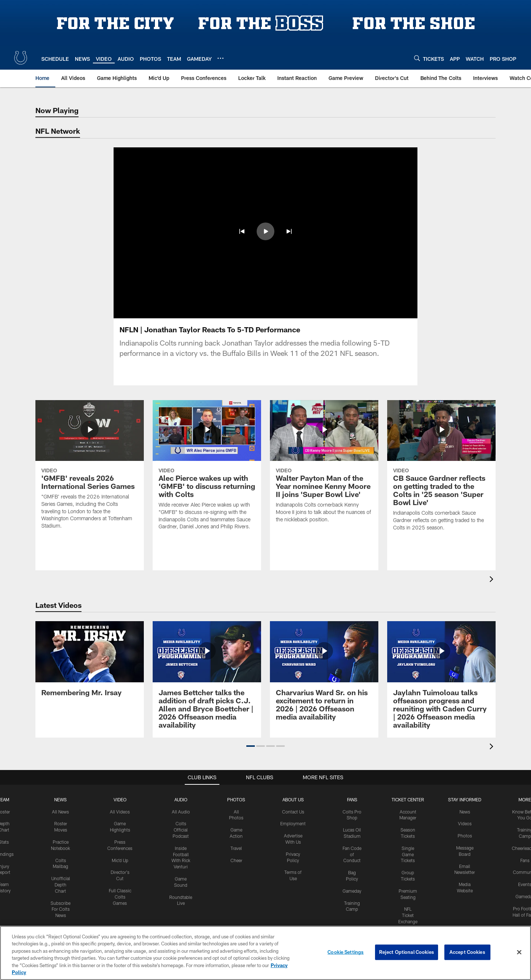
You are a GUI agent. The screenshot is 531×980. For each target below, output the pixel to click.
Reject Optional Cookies (407, 952)
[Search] (417, 58)
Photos (236, 799)
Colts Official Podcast (181, 830)
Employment (293, 823)
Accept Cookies (467, 952)
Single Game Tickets (408, 854)
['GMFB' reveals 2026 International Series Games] (90, 469)
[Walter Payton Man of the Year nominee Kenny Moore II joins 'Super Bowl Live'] (324, 466)
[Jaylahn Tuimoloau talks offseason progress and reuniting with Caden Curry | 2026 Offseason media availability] (441, 679)
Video (120, 799)
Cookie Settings (346, 952)
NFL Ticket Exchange (408, 915)
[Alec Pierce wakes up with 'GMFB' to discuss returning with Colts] (207, 470)
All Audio (181, 812)
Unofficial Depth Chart (61, 885)
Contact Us (293, 812)
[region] (265, 953)
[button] (251, 746)
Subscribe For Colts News (60, 909)
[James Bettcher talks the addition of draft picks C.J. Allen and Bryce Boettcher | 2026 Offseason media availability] (207, 679)
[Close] (519, 952)
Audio (181, 799)
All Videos (120, 812)
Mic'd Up (120, 860)
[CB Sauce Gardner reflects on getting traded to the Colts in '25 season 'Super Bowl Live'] (441, 470)
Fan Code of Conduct (352, 854)
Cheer (236, 860)
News (60, 799)
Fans (525, 860)
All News (60, 812)
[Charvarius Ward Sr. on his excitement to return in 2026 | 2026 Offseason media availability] (324, 675)
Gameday (352, 891)
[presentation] (493, 580)
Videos (465, 823)
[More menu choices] (221, 58)
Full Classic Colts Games (120, 897)
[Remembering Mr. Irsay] (90, 663)
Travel (236, 848)
